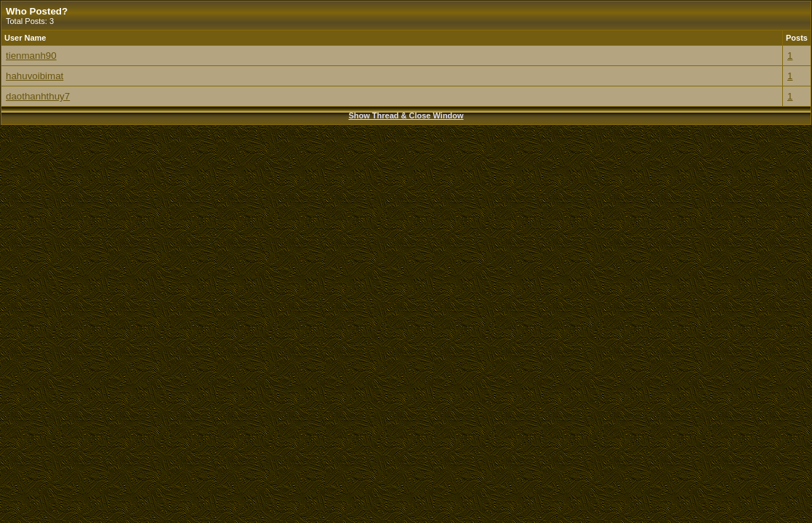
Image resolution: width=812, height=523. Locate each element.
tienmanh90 (31, 56)
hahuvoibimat (35, 76)
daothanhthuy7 (38, 96)
